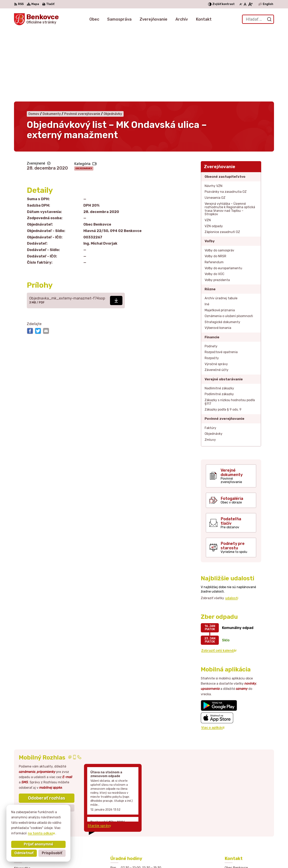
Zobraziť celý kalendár (219, 578)
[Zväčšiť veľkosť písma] (250, 4)
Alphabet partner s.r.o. (148, 857)
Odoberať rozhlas (47, 725)
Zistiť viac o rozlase (47, 735)
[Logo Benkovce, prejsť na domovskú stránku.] (36, 19)
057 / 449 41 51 (237, 831)
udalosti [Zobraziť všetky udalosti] (232, 525)
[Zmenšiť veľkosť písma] (241, 4)
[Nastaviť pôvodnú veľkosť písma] (245, 4)
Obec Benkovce (207, 857)
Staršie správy (99, 753)
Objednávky (84, 95)
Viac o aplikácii (213, 655)
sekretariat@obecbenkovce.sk (249, 835)
